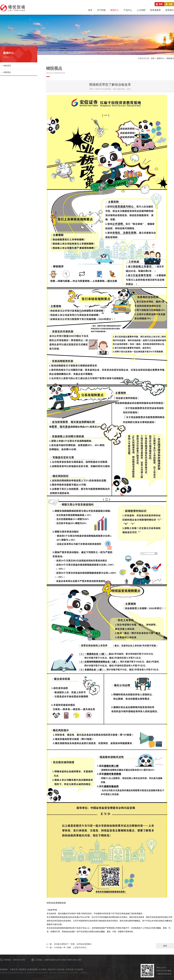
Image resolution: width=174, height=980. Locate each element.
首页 (90, 10)
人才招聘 (141, 10)
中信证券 (79, 969)
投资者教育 (155, 10)
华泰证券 (14, 969)
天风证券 (70, 969)
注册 (171, 4)
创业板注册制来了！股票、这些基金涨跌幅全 (69, 944)
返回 (165, 946)
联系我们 (170, 10)
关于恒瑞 (101, 10)
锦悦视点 (6, 72)
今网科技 (84, 973)
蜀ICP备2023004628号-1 (60, 973)
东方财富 (43, 969)
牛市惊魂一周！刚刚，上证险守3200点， (67, 947)
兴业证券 (61, 969)
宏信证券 (52, 969)
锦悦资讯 (6, 66)
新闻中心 (115, 10)
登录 (161, 4)
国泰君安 (23, 969)
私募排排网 (33, 969)
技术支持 (74, 973)
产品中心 (128, 10)
